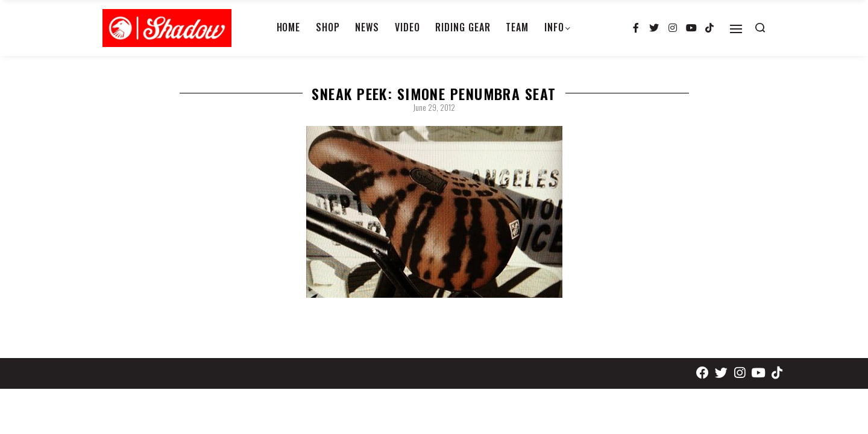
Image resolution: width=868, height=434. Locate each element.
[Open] (736, 29)
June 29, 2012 (434, 107)
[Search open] (760, 28)
